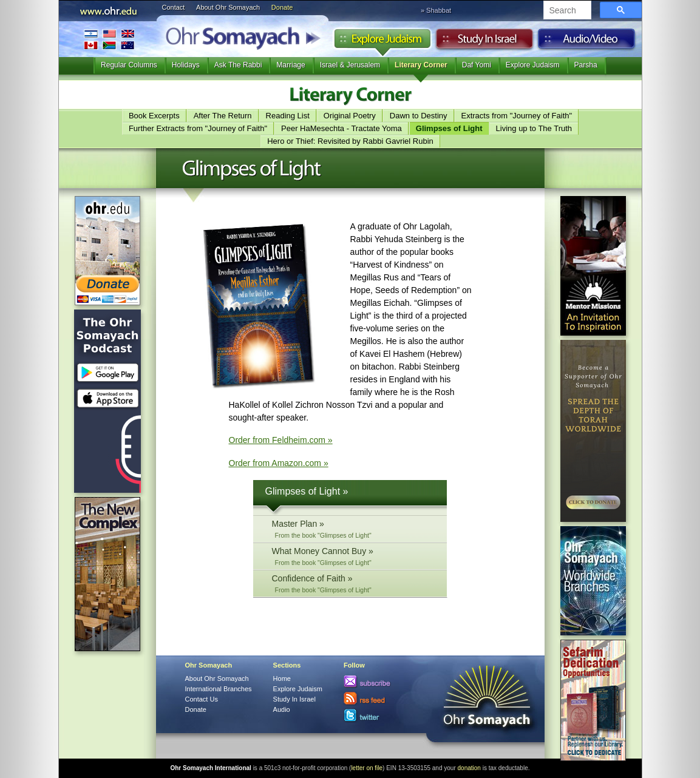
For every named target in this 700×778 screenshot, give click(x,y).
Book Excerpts (154, 116)
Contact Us (202, 699)
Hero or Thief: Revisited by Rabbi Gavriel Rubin (350, 141)
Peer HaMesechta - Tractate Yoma (342, 128)
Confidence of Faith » (353, 583)
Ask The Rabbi (238, 65)
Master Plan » (353, 529)
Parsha (586, 65)
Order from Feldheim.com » (281, 440)
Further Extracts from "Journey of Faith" (198, 128)
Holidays (186, 65)
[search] (566, 11)
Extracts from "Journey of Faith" (517, 116)
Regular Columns (129, 65)
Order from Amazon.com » (279, 463)
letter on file (367, 768)
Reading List (288, 116)
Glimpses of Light (449, 128)
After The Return (223, 116)
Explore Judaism (382, 42)
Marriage (291, 65)
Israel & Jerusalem (350, 65)
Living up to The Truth (534, 128)
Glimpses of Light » (307, 491)
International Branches (109, 39)
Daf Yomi (477, 65)
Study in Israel (484, 42)
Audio (587, 42)
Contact (174, 7)
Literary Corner (421, 65)
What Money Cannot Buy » (353, 556)
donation (469, 768)
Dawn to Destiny (419, 116)
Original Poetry (350, 116)
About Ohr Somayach (228, 7)
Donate (282, 7)
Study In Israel (294, 699)
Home (282, 678)
